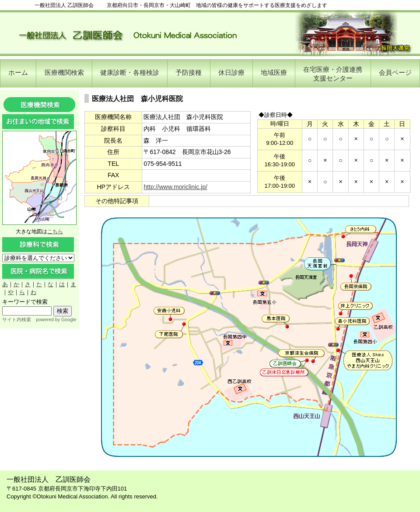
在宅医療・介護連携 (333, 74)
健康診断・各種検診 (130, 72)
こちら (55, 231)
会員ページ (395, 72)
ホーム (18, 72)
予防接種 (189, 72)
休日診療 (231, 72)
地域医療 (274, 72)
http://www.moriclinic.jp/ (175, 187)
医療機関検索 (64, 72)
